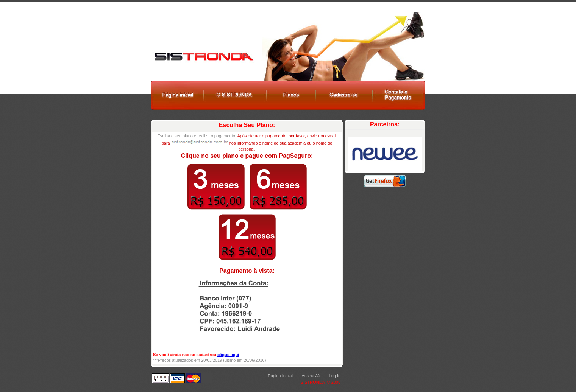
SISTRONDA (313, 382)
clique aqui (228, 355)
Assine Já (311, 376)
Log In (335, 376)
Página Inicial (280, 376)
